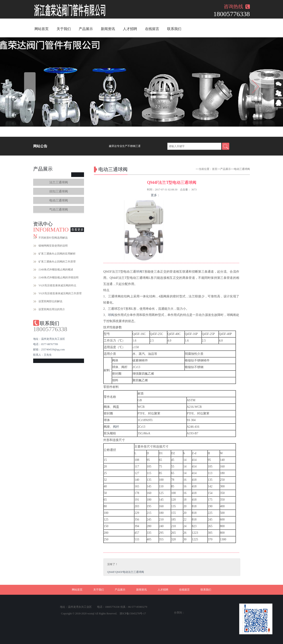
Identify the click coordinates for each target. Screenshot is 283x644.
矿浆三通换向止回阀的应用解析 (57, 254)
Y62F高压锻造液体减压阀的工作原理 (60, 293)
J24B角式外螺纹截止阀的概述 (56, 270)
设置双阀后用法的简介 (52, 309)
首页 (215, 169)
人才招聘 (130, 29)
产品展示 (86, 29)
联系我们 (174, 29)
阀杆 (116, 427)
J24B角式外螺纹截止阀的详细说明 (58, 277)
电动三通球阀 (59, 200)
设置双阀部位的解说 (50, 301)
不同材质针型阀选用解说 (53, 238)
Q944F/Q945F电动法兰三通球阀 (126, 572)
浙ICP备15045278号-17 (133, 614)
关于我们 (64, 29)
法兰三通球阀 (59, 182)
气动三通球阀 (59, 210)
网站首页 (42, 29)
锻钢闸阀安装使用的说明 (53, 246)
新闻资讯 (108, 29)
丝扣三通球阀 (59, 191)
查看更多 (77, 230)
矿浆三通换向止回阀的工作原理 (57, 262)
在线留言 (152, 29)
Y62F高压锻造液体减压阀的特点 (57, 285)
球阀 (139, 272)
